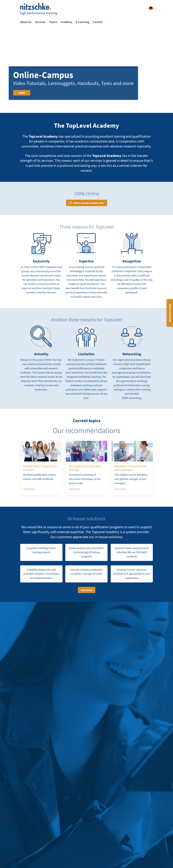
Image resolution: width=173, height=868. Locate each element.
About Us (26, 22)
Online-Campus (43, 75)
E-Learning (82, 22)
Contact (98, 22)
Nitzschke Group (170, 313)
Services (40, 22)
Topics (53, 22)
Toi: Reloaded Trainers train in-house (40, 468)
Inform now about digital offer (88, 203)
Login (22, 93)
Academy (66, 22)
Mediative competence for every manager (131, 468)
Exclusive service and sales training (85, 468)
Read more (87, 590)
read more (29, 489)
